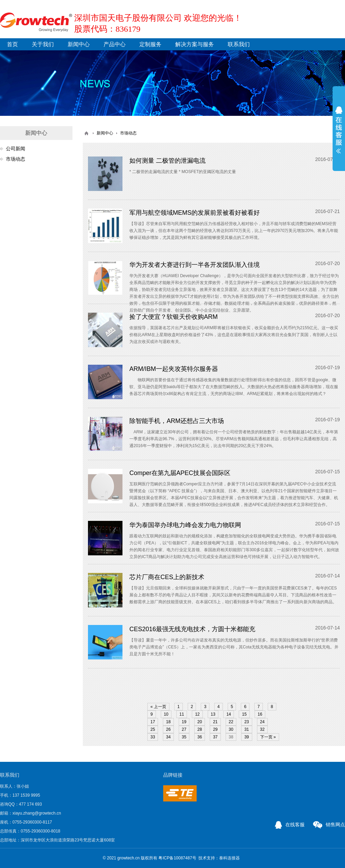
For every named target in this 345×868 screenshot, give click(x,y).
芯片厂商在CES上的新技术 (167, 577)
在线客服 (290, 825)
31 (247, 729)
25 (153, 729)
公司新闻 (16, 149)
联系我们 (239, 44)
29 (215, 729)
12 (197, 714)
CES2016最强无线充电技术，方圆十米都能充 (192, 629)
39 (247, 737)
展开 (339, 130)
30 (231, 729)
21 (215, 722)
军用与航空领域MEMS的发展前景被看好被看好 (195, 213)
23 (247, 722)
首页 (12, 44)
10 (166, 714)
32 (262, 729)
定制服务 (150, 44)
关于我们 (43, 44)
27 (184, 729)
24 (262, 722)
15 (244, 714)
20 (200, 722)
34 (168, 737)
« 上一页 (158, 707)
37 (215, 737)
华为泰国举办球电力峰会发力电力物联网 (185, 525)
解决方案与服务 (195, 44)
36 (200, 737)
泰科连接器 (229, 858)
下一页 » (268, 737)
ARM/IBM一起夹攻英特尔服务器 (174, 369)
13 (213, 714)
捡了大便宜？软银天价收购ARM (174, 317)
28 (200, 729)
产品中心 (115, 44)
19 (184, 722)
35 (184, 737)
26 (168, 729)
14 (229, 714)
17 (153, 722)
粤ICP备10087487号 (177, 858)
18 (168, 722)
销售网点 (329, 825)
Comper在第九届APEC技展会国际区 (180, 473)
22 (231, 722)
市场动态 (16, 159)
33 (153, 737)
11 (182, 714)
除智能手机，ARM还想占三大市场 (177, 421)
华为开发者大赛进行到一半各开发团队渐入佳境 (195, 265)
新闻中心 (79, 44)
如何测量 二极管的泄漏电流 (167, 161)
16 (260, 714)
